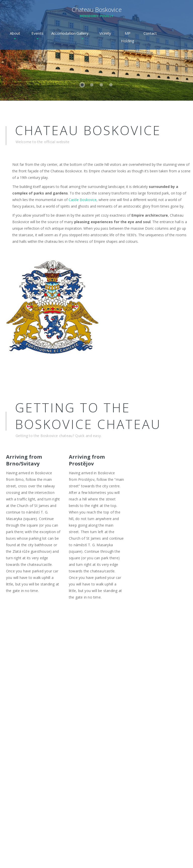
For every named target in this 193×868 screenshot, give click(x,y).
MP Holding (128, 37)
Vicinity (105, 33)
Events (37, 33)
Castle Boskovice (83, 200)
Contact (150, 33)
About (15, 33)
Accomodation (60, 33)
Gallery (82, 33)
